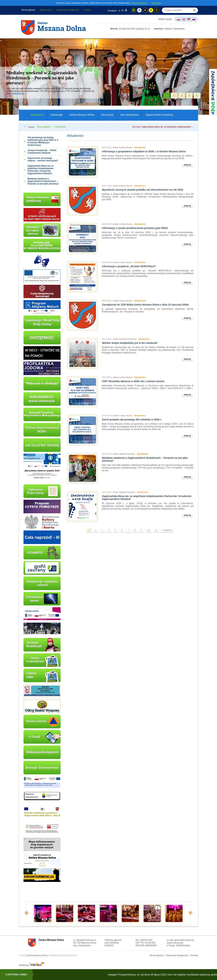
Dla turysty (107, 115)
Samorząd (57, 115)
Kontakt (87, 10)
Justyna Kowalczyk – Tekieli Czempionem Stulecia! (42, 152)
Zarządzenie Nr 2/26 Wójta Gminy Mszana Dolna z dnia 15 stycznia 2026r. (146, 305)
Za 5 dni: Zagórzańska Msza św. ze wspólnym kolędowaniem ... (163, 127)
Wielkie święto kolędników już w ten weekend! (130, 343)
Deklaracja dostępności (68, 10)
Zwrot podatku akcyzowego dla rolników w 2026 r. (132, 420)
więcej (187, 165)
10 (149, 530)
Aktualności (37, 115)
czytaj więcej (17, 94)
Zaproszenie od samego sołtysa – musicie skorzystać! (43, 159)
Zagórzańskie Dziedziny (159, 115)
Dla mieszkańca (130, 115)
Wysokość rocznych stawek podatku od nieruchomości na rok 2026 (143, 190)
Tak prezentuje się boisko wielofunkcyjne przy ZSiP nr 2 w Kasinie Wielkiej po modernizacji (43, 141)
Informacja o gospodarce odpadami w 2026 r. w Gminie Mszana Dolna (144, 151)
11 (156, 530)
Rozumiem (157, 3)
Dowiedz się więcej (139, 3)
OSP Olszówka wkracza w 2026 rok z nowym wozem (133, 381)
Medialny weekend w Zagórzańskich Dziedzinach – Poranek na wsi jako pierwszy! (42, 78)
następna (167, 530)
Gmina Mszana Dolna (82, 115)
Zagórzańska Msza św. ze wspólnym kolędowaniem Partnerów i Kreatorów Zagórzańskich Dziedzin (41, 170)
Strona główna (28, 10)
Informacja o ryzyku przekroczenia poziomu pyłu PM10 (135, 228)
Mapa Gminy (46, 10)
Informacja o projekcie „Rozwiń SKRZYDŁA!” (129, 266)
